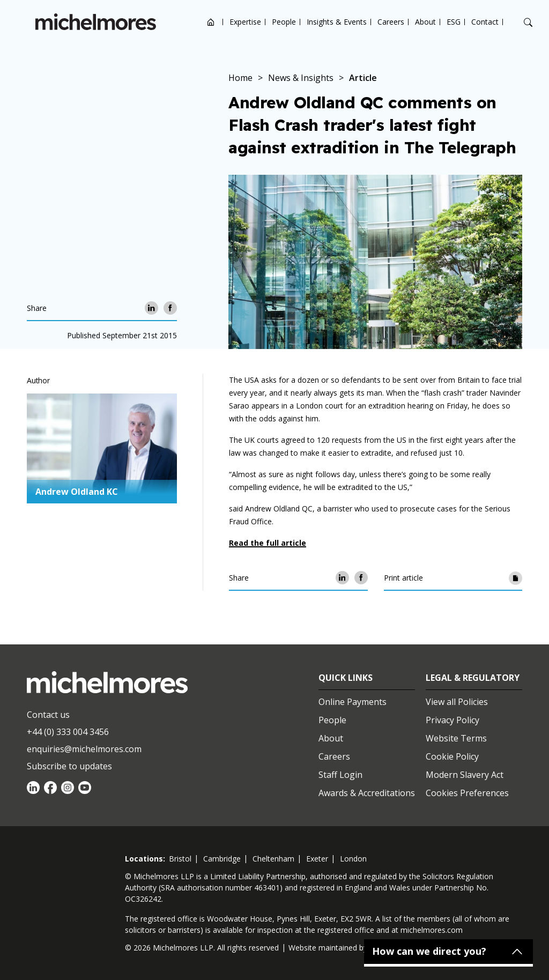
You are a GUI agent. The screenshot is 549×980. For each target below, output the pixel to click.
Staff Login (340, 775)
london (353, 859)
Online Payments (353, 702)
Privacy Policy (452, 720)
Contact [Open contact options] (485, 22)
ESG (454, 22)
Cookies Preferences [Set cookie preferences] (467, 793)
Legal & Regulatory (473, 678)
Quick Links (346, 678)
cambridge (222, 859)
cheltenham (273, 859)
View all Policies (457, 702)
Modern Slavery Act (465, 775)
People (284, 22)
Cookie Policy (452, 756)
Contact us (48, 715)
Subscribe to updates (69, 766)
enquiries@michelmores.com (84, 749)
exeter (317, 859)
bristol (180, 859)
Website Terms (456, 738)
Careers (391, 22)
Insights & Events (337, 22)
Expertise (245, 22)
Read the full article (268, 543)
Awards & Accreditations (367, 793)
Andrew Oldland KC (77, 492)
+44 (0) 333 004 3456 (68, 732)
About (425, 22)
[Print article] (515, 578)
